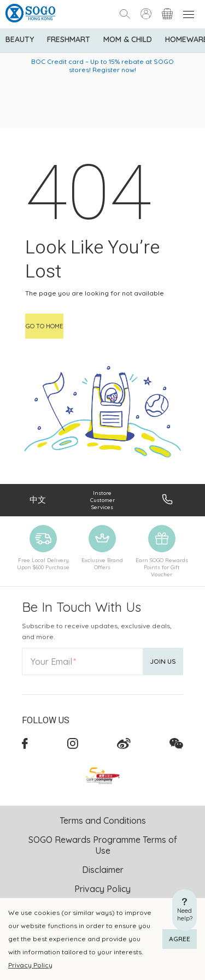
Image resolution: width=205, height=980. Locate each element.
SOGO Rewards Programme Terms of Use (103, 845)
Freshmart (69, 39)
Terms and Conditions (103, 820)
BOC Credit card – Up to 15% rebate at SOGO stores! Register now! (102, 66)
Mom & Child (128, 39)
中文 (38, 500)
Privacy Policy (30, 965)
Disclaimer (103, 870)
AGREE (180, 939)
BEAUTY (20, 39)
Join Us (163, 661)
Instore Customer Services (102, 500)
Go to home (44, 326)
